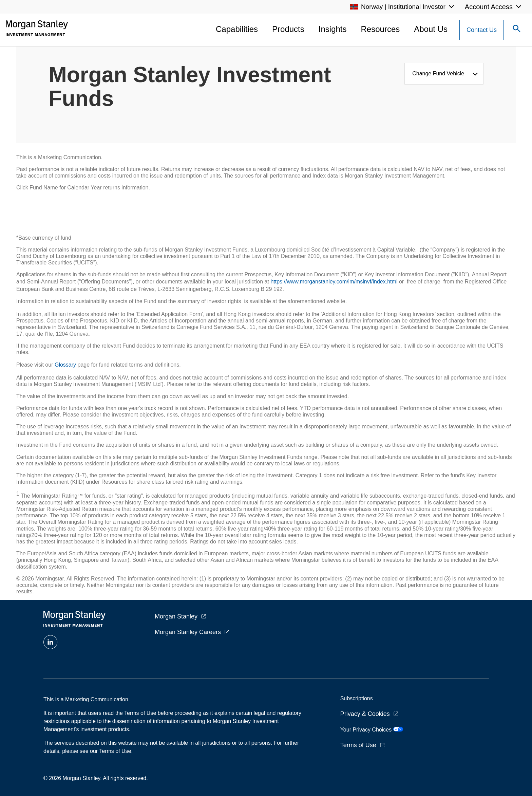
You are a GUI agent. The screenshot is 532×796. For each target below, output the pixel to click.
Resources (381, 29)
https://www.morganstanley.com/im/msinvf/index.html (334, 282)
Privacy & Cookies (365, 714)
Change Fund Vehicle (440, 73)
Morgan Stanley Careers (188, 632)
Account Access (489, 7)
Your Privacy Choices (372, 730)
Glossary (65, 365)
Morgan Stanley (176, 616)
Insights (333, 29)
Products (288, 29)
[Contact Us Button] (482, 30)
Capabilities (237, 29)
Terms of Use (358, 745)
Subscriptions (357, 698)
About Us (431, 29)
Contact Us (482, 30)
